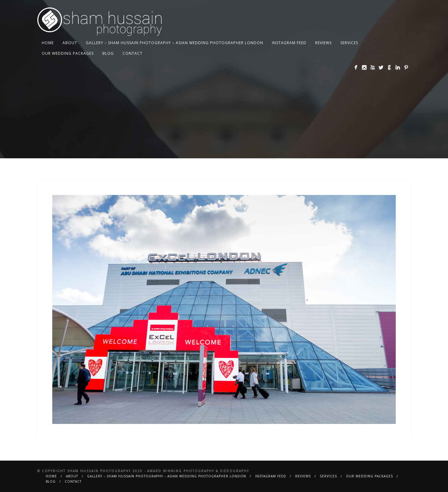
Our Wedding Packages (68, 53)
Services (349, 43)
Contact (133, 53)
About (70, 43)
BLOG (108, 53)
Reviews (323, 43)
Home (48, 43)
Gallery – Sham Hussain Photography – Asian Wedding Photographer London (175, 43)
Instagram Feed (289, 43)
